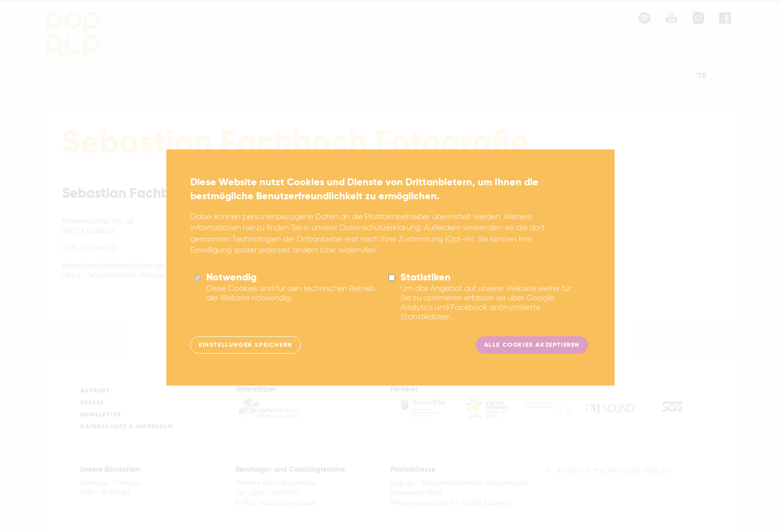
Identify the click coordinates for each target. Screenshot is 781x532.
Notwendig (231, 289)
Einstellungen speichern (246, 356)
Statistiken (426, 289)
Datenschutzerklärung (380, 239)
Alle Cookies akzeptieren (532, 356)
